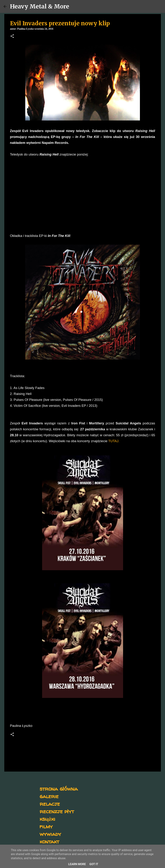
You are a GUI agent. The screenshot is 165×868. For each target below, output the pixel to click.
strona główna (59, 789)
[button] (12, 36)
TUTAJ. (114, 441)
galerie (49, 796)
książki (47, 819)
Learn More (77, 864)
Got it (94, 864)
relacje (50, 804)
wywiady (50, 834)
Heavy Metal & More (40, 6)
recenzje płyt (57, 811)
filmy (46, 826)
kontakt (49, 841)
